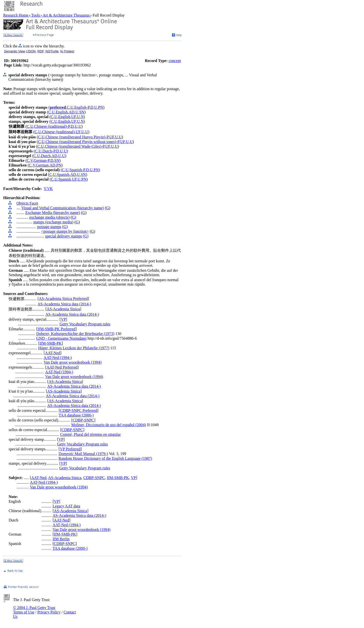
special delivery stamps (64, 236)
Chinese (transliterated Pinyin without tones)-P (82, 142)
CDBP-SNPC (83, 420)
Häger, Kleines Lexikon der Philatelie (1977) (74, 348)
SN (82, 112)
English (62, 112)
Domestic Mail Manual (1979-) (83, 454)
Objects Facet (27, 203)
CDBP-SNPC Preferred (79, 410)
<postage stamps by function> (65, 231)
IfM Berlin (61, 539)
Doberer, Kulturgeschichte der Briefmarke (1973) (75, 334)
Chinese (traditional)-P (52, 126)
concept (175, 61)
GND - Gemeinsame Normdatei (61, 338)
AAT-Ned (53, 353)
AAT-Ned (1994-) (58, 358)
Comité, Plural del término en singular (90, 434)
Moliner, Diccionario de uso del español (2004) (109, 425)
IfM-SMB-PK (51, 343)
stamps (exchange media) (53, 222)
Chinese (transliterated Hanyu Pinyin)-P (77, 137)
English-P (82, 107)
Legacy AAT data (66, 506)
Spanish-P (77, 170)
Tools (36, 15)
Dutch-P (49, 151)
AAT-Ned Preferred (62, 367)
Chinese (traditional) (58, 132)
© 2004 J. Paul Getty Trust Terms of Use (34, 610)
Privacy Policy (49, 612)
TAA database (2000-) (76, 415)
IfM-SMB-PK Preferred (56, 329)
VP (63, 319)
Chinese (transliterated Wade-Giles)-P (75, 146)
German (42, 165)
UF (74, 117)
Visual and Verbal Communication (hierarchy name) (62, 208)
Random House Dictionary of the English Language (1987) (105, 458)
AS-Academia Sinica (63, 309)
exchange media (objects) (49, 217)
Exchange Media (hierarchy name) (53, 213)
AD (72, 112)
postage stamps (49, 227)
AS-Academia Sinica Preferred (63, 299)
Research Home (16, 15)
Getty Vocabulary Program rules (85, 324)
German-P (42, 160)
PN (101, 107)
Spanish (63, 175)
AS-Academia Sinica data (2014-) (64, 304)
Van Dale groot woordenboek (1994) (73, 362)
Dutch (46, 156)
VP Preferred (70, 449)
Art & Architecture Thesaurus (66, 15)
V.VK (48, 189)
